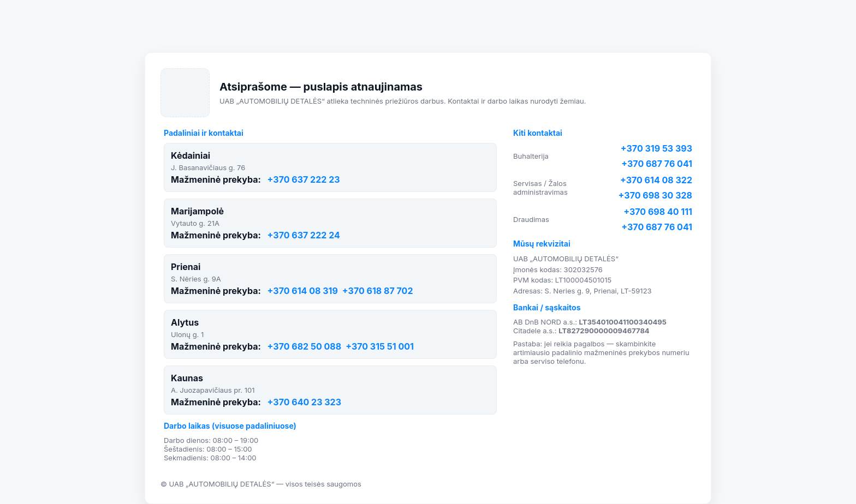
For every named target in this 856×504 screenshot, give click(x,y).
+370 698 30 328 (655, 195)
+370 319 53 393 (656, 148)
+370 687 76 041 (657, 164)
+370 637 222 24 (304, 235)
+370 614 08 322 (656, 180)
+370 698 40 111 (658, 212)
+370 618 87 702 (378, 291)
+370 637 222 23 (304, 179)
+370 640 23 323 (304, 402)
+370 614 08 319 (303, 291)
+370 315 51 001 (380, 346)
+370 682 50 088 (305, 346)
